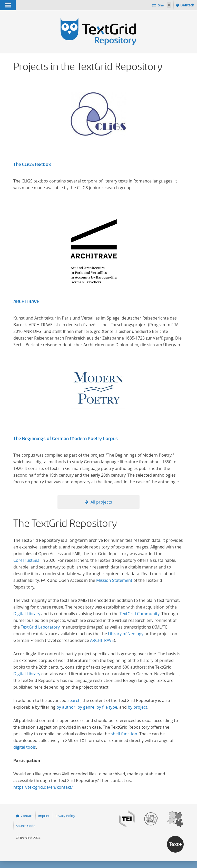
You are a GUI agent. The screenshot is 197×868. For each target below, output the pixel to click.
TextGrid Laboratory (40, 627)
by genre (86, 707)
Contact (27, 816)
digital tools (25, 747)
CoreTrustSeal (27, 560)
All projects (101, 502)
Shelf (164, 5)
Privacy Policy (65, 816)
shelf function (124, 734)
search (74, 700)
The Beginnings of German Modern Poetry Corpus (66, 439)
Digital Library (27, 614)
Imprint (44, 816)
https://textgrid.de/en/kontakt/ (43, 787)
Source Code (26, 826)
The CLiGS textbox (32, 165)
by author (66, 707)
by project (137, 707)
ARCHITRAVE (26, 302)
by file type (107, 707)
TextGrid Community (139, 614)
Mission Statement (114, 580)
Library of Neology (126, 634)
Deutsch (188, 6)
